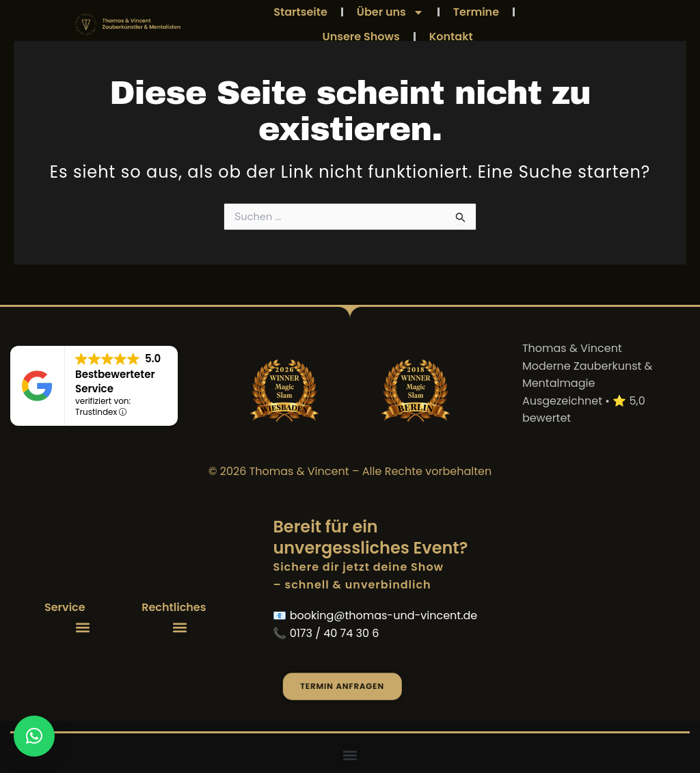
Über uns (390, 12)
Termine (476, 12)
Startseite (300, 12)
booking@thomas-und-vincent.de (384, 615)
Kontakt (451, 37)
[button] (83, 627)
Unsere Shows (361, 37)
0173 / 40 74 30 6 (335, 633)
